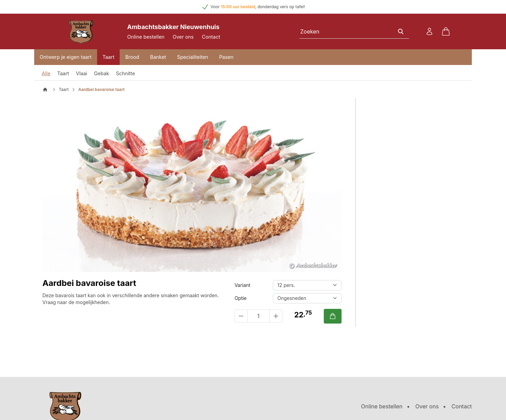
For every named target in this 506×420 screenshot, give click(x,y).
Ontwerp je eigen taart (66, 57)
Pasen (226, 57)
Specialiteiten (193, 57)
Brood (132, 57)
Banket (158, 57)
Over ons (183, 37)
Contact (211, 37)
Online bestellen (146, 37)
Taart (109, 57)
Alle (46, 73)
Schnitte (125, 73)
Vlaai (82, 73)
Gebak (102, 73)
